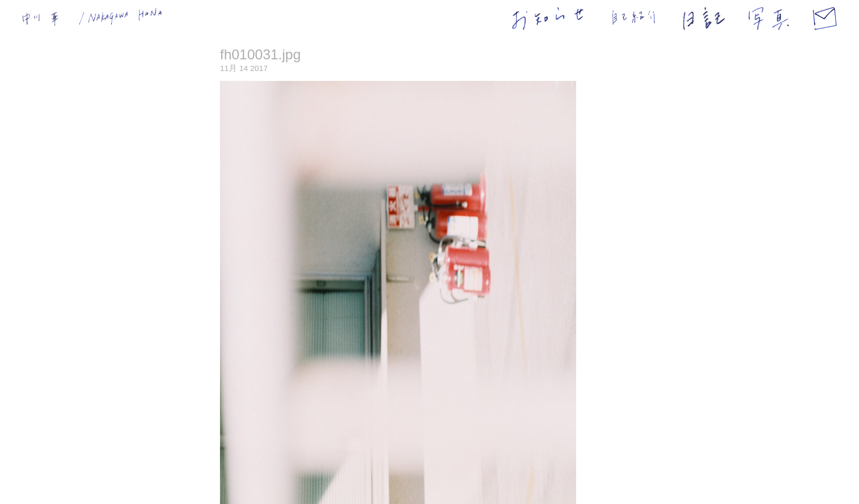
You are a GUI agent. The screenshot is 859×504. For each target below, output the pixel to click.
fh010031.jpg (260, 54)
